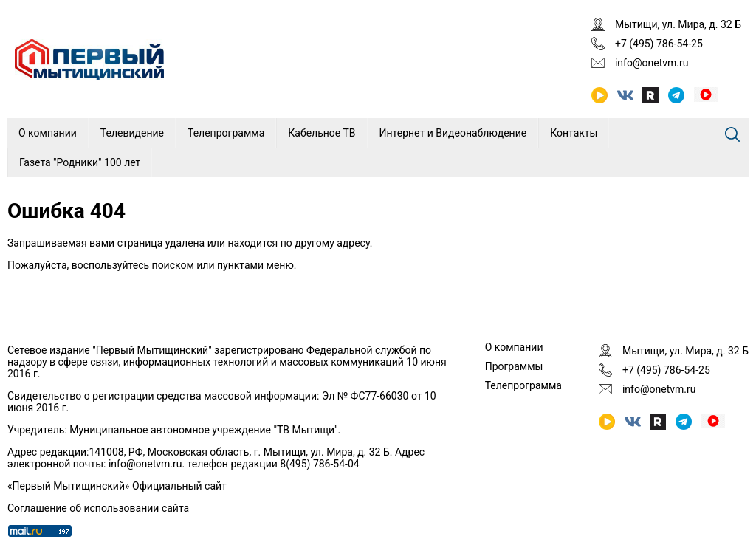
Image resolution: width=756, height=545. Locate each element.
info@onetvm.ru (652, 63)
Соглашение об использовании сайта (98, 508)
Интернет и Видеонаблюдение (453, 133)
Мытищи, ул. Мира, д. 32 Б (678, 24)
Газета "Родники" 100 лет (80, 162)
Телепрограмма (226, 133)
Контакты (574, 133)
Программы (514, 366)
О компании (48, 133)
